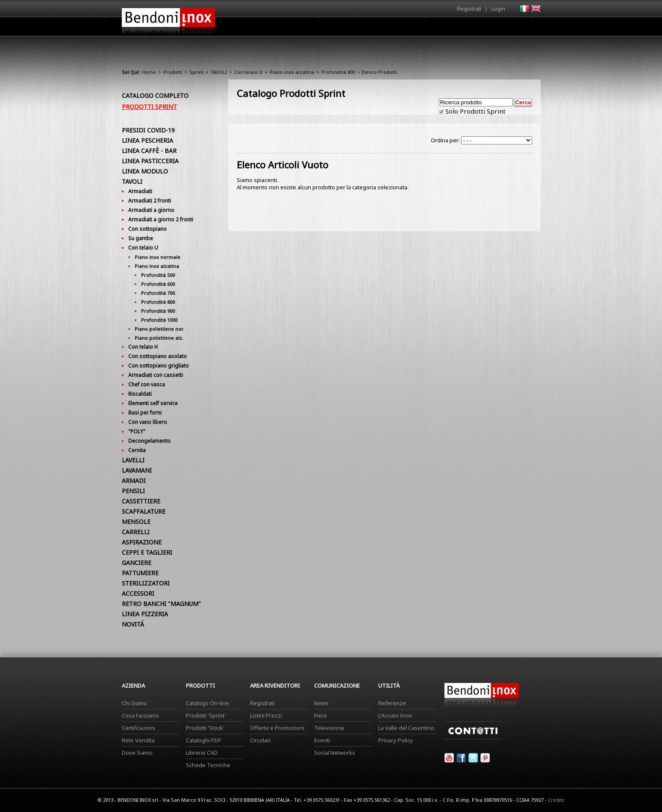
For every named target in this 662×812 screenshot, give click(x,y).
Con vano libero (148, 422)
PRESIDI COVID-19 (148, 130)
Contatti (529, 26)
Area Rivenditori (398, 29)
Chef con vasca (147, 384)
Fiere (321, 715)
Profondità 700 (158, 293)
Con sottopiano (147, 229)
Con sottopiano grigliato (159, 366)
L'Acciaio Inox (395, 715)
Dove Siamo (137, 753)
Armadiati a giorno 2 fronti (161, 219)
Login (498, 9)
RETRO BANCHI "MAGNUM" (161, 604)
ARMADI (134, 481)
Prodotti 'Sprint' (206, 715)
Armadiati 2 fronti (150, 201)
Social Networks (335, 753)
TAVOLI (219, 72)
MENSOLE (136, 522)
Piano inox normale (157, 257)
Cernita (137, 450)
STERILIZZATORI (146, 583)
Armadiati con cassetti (156, 375)
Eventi (322, 740)
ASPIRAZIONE (142, 542)
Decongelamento (149, 441)
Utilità (496, 29)
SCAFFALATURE (144, 511)
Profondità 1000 (159, 320)
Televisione (329, 728)
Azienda (316, 29)
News (321, 703)
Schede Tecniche (208, 765)
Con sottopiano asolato (157, 356)
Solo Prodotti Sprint (475, 111)
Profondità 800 (338, 72)
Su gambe (141, 238)
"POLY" (137, 431)
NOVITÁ (133, 624)
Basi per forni (145, 413)
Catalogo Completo (155, 96)
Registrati (469, 9)
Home (283, 26)
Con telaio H (143, 347)
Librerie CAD (202, 753)
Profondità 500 (158, 275)
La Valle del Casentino (406, 728)
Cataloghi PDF (203, 740)
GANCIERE (137, 563)
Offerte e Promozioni (277, 728)
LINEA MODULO (145, 171)
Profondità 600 (158, 284)
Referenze (392, 703)
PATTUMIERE (140, 573)
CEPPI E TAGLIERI (147, 552)
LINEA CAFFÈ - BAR (149, 151)
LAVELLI (133, 460)
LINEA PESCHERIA (147, 140)
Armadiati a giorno (151, 210)
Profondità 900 (158, 311)
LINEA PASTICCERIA (150, 161)
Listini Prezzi (266, 715)
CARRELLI (136, 532)
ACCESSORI (138, 593)
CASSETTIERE (141, 501)
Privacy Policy (396, 740)
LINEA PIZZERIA (145, 614)
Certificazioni (138, 728)
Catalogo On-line (207, 703)
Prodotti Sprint (149, 107)
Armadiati (140, 191)
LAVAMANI (137, 470)
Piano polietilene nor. (159, 329)
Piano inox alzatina (292, 72)
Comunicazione (454, 29)
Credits (556, 800)
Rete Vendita (138, 740)
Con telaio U (248, 72)
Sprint (196, 72)
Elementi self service (153, 403)
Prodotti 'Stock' (205, 728)
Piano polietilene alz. (159, 338)
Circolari (260, 740)
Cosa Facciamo (140, 715)
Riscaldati (140, 394)
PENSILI (133, 491)
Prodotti (351, 29)
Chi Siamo (134, 703)
